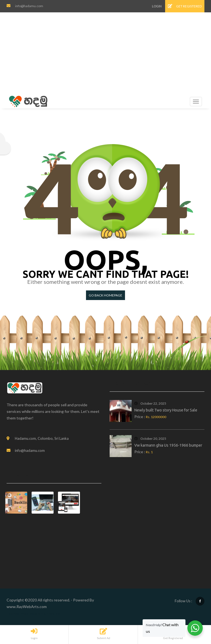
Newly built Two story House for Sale (166, 410)
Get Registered (185, 6)
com (43, 607)
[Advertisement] (107, 54)
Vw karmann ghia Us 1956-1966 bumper (168, 445)
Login (157, 6)
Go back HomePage (105, 295)
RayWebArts (28, 607)
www (11, 607)
